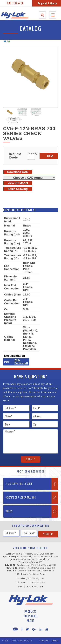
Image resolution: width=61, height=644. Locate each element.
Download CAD (18, 172)
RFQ (50, 156)
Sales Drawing (18, 189)
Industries (31, 616)
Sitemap (55, 641)
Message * (31, 441)
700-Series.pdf (21, 362)
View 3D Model (18, 183)
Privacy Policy (44, 641)
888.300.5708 (15, 3)
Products (31, 612)
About (31, 621)
